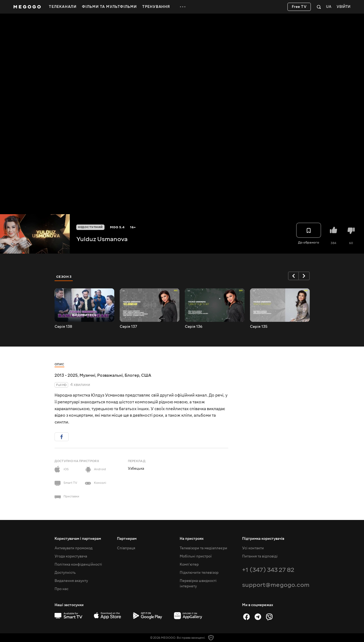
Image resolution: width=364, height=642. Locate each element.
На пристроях (192, 539)
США (146, 375)
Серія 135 (259, 327)
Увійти (344, 7)
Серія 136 (194, 327)
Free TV (299, 7)
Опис (59, 364)
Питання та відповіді (260, 556)
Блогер (132, 375)
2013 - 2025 (66, 375)
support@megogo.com (276, 585)
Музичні (87, 375)
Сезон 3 (64, 277)
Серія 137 (128, 327)
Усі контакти (253, 548)
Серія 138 (63, 327)
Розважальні (110, 375)
